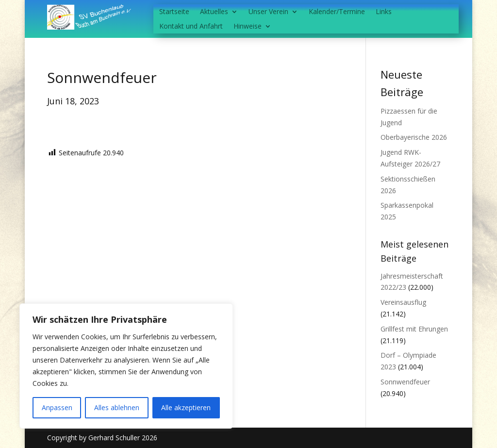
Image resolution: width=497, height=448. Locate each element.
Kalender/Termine (337, 12)
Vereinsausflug (403, 302)
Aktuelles (214, 12)
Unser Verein (268, 12)
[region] (126, 366)
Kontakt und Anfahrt (191, 27)
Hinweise (248, 27)
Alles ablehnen (117, 407)
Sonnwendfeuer (405, 382)
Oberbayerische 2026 (414, 137)
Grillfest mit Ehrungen (414, 329)
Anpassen (57, 407)
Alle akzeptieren (186, 407)
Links (384, 12)
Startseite (174, 12)
